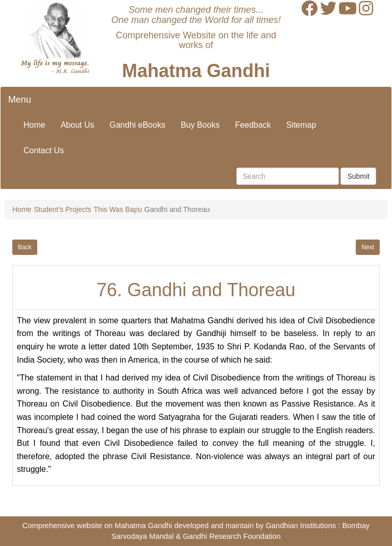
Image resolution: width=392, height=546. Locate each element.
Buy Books (200, 125)
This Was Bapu (118, 209)
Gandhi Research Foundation (231, 536)
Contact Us (44, 150)
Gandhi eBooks (138, 125)
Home (34, 125)
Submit (358, 176)
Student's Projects (62, 209)
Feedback (253, 125)
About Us (78, 125)
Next (368, 247)
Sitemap (301, 125)
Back (25, 247)
